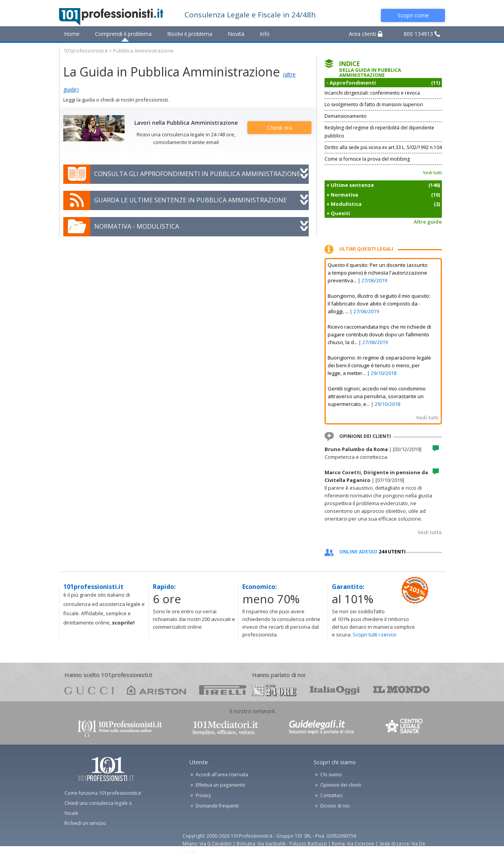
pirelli (223, 690)
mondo (402, 690)
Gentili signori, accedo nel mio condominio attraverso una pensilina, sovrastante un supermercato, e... (377, 396)
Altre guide (428, 222)
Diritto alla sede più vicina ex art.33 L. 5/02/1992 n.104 (383, 147)
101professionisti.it (85, 51)
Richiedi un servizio (85, 823)
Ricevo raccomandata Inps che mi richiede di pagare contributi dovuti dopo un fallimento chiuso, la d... (379, 334)
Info (265, 34)
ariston (156, 690)
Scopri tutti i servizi (375, 635)
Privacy (203, 795)
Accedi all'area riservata (222, 775)
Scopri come (413, 15)
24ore (274, 691)
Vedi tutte (430, 532)
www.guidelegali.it (322, 728)
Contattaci (331, 795)
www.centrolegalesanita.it (405, 728)
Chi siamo (331, 775)
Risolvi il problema (190, 34)
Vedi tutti (432, 172)
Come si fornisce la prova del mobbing (367, 159)
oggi (335, 690)
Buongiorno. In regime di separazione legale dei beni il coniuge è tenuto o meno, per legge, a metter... (379, 365)
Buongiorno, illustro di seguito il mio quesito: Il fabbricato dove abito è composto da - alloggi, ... (379, 304)
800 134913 (422, 34)
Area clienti (366, 34)
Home (72, 34)
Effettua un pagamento (221, 785)
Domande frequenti (217, 806)
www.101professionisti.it (119, 728)
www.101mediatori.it (225, 728)
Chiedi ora (280, 128)
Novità (236, 34)
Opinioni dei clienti (341, 785)
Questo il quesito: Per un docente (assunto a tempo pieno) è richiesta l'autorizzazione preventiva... (378, 273)
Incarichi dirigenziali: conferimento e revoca (372, 93)
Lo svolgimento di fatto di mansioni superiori (374, 104)
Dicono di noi (335, 806)
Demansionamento (346, 116)
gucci (89, 690)
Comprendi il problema (123, 34)
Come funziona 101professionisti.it (103, 793)
